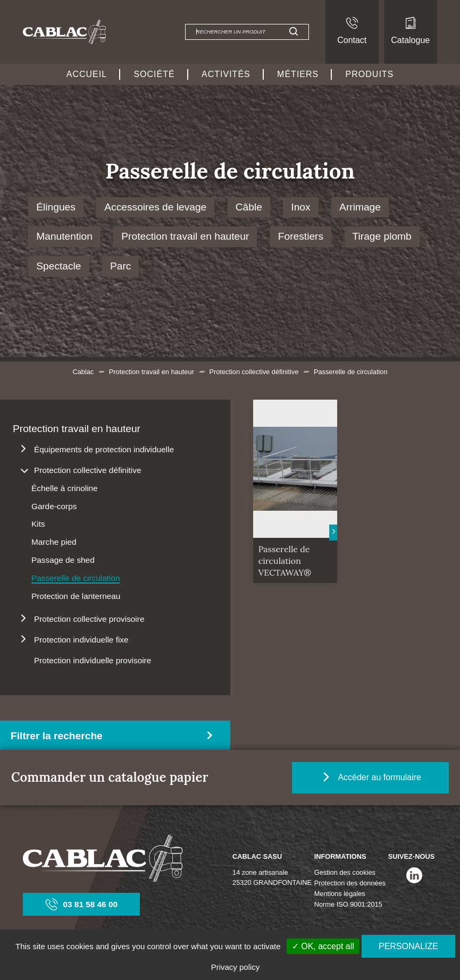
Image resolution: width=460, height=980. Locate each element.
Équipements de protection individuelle (104, 449)
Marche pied (54, 542)
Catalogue (410, 31)
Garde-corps (54, 506)
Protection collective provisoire (89, 619)
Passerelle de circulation (76, 578)
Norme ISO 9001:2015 (348, 904)
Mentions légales (340, 894)
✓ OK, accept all (323, 946)
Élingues (56, 207)
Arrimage (360, 207)
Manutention (64, 236)
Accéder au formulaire (377, 777)
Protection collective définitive (254, 372)
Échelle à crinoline (65, 488)
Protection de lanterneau (76, 596)
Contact (352, 31)
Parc (120, 266)
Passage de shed (63, 560)
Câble (249, 207)
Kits (38, 524)
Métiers (298, 74)
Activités (226, 74)
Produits (370, 74)
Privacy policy (236, 967)
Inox (300, 207)
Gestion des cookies (345, 872)
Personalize (408, 946)
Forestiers (301, 236)
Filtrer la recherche (57, 736)
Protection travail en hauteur (185, 236)
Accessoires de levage (155, 207)
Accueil (87, 74)
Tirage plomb (382, 236)
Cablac (83, 372)
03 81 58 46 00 (82, 904)
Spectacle (58, 266)
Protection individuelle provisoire (93, 660)
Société (154, 74)
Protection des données (350, 883)
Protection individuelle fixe (81, 640)
